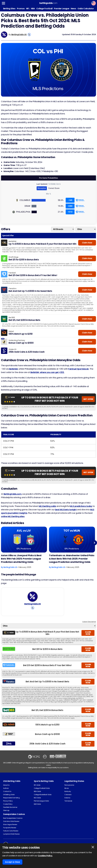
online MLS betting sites (13, 516)
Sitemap (6, 810)
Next (94, 543)
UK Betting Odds (9, 795)
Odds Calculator (86, 9)
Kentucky (68, 791)
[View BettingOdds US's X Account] (29, 35)
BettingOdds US (19, 35)
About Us (6, 785)
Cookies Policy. (45, 856)
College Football (44, 9)
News (73, 9)
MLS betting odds (47, 506)
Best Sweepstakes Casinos (13, 818)
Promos (21, 9)
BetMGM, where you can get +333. (47, 372)
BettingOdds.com (13, 494)
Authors (6, 788)
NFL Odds (37, 785)
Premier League (62, 9)
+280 (70, 206)
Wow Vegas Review (10, 824)
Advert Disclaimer (89, 622)
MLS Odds (37, 798)
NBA (33, 9)
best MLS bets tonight (66, 510)
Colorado (68, 795)
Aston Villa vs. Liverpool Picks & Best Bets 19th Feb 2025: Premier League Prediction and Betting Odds (21, 559)
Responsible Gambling (11, 798)
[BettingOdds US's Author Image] (33, 597)
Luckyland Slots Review (11, 834)
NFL (28, 9)
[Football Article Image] (24, 540)
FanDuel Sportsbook (78, 369)
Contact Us (7, 791)
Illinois (67, 788)
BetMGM (14, 369)
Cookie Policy (8, 804)
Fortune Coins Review (11, 831)
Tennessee (68, 801)
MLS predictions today (81, 506)
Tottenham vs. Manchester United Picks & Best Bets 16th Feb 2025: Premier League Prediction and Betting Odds (72, 559)
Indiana (67, 798)
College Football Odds (42, 788)
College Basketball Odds (43, 795)
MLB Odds (37, 804)
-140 (70, 200)
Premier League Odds (41, 801)
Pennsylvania (69, 785)
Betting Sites (9, 9)
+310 (70, 212)
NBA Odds (37, 791)
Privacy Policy (8, 801)
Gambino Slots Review (11, 821)
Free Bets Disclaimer (10, 807)
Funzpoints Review (10, 828)
